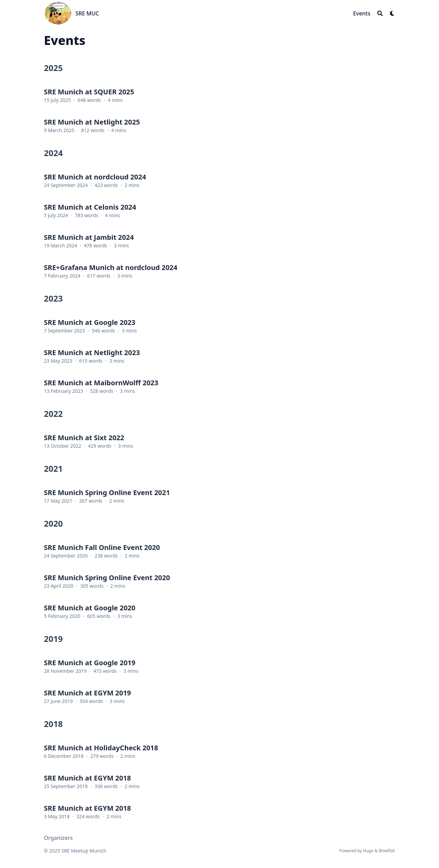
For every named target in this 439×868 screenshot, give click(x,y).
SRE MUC (87, 13)
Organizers (58, 838)
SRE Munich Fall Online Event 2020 (102, 547)
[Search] (380, 13)
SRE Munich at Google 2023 (90, 322)
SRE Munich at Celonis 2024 (90, 207)
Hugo (368, 851)
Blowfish (387, 851)
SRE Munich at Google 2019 (90, 663)
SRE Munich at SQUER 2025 (89, 92)
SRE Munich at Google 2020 (90, 608)
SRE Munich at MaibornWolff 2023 (101, 383)
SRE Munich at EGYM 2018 (87, 778)
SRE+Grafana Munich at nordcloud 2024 (111, 267)
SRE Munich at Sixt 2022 (84, 438)
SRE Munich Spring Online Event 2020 (107, 578)
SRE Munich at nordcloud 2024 (95, 177)
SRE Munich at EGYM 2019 (87, 693)
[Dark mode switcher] (392, 13)
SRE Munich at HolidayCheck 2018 (101, 748)
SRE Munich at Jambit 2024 (89, 237)
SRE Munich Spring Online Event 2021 (107, 492)
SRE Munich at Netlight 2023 (92, 353)
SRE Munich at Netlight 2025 (92, 122)
